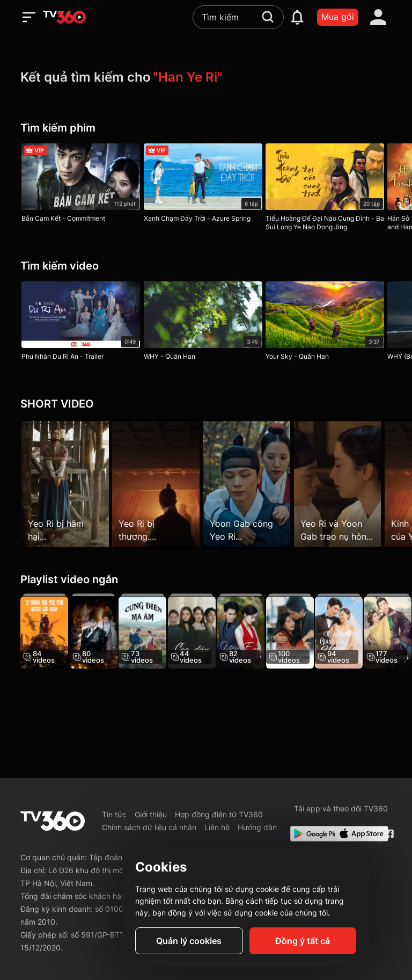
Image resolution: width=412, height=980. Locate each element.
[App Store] (355, 834)
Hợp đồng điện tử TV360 (219, 814)
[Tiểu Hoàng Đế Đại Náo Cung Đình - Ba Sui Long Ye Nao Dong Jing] (331, 190)
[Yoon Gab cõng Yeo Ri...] (253, 484)
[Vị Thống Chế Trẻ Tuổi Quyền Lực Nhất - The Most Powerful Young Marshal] (44, 633)
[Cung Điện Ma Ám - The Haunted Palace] (149, 633)
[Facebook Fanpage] (388, 834)
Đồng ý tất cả (303, 941)
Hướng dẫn (257, 827)
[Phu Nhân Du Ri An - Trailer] (81, 323)
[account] (378, 17)
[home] (64, 17)
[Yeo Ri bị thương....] (159, 484)
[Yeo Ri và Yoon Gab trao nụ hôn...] (347, 484)
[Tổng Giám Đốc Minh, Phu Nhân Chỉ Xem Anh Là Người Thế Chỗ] (357, 633)
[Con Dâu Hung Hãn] (201, 633)
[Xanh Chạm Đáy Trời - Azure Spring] (206, 185)
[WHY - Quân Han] (206, 323)
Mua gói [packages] (338, 17)
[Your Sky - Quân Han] (331, 323)
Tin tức (114, 814)
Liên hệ (217, 827)
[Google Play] (311, 834)
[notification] (297, 17)
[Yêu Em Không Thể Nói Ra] (253, 633)
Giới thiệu (151, 814)
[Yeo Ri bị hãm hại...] (65, 484)
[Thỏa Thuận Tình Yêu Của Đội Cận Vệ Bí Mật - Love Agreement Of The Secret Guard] (96, 633)
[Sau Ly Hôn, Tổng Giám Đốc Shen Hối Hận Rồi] (305, 633)
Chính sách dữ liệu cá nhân (149, 827)
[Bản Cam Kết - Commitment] (81, 185)
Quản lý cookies (189, 941)
